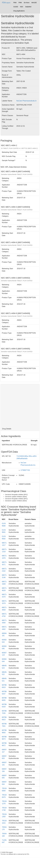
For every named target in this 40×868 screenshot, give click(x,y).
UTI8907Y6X (25, 470)
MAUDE (34, 3)
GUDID (16, 7)
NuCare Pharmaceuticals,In (26, 101)
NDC (22, 7)
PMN (20, 3)
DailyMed (28, 7)
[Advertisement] (19, 405)
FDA (6, 3)
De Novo (27, 3)
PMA (15, 3)
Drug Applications (19, 11)
